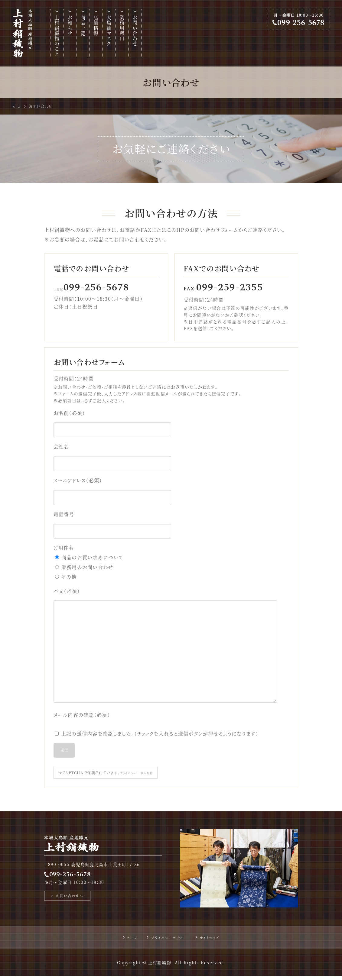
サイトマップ (215, 942)
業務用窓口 (122, 28)
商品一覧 (83, 26)
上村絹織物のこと (57, 36)
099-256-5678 (75, 877)
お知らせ (70, 26)
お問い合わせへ (73, 901)
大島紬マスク (109, 31)
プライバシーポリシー (168, 942)
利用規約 (154, 777)
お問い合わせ (135, 31)
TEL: (93, 289)
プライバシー (131, 777)
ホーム (126, 942)
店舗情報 (96, 26)
